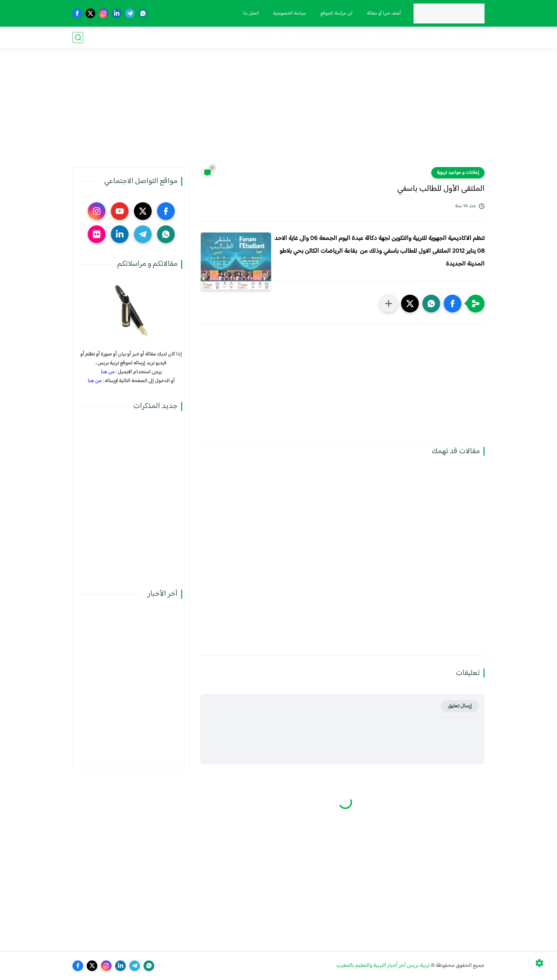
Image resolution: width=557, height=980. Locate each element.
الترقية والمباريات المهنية (342, 38)
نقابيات (422, 38)
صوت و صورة (260, 38)
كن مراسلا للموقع (337, 14)
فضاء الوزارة (471, 38)
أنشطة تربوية (295, 38)
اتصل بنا (251, 14)
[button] (453, 304)
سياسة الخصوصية (290, 14)
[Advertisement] (278, 112)
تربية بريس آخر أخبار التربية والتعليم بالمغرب (383, 966)
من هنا (108, 372)
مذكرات (444, 38)
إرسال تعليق (460, 706)
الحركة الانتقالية (392, 38)
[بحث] (78, 38)
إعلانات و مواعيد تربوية (458, 173)
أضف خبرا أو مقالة (384, 14)
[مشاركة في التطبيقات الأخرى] (389, 304)
